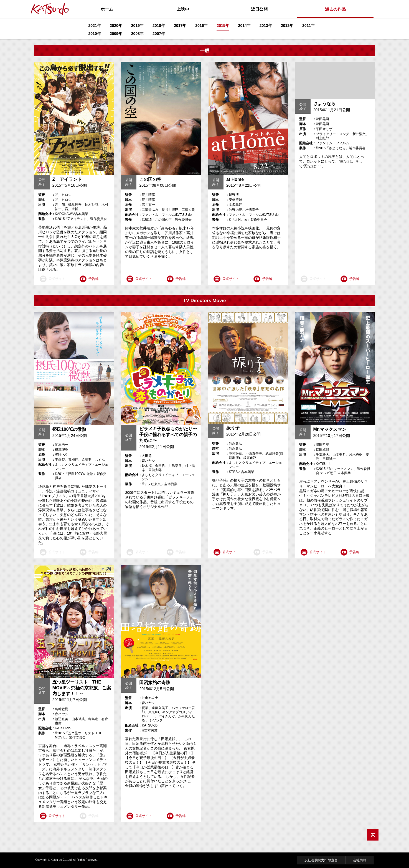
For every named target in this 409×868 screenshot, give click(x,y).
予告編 (93, 279)
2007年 (159, 34)
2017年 (180, 26)
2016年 (201, 26)
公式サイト (144, 279)
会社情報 (360, 860)
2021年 (95, 26)
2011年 (308, 26)
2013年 (266, 26)
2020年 (116, 26)
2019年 (137, 26)
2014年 (244, 26)
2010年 (95, 34)
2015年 (223, 26)
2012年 (287, 26)
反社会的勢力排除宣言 (321, 860)
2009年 (116, 34)
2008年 (137, 34)
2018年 (159, 26)
